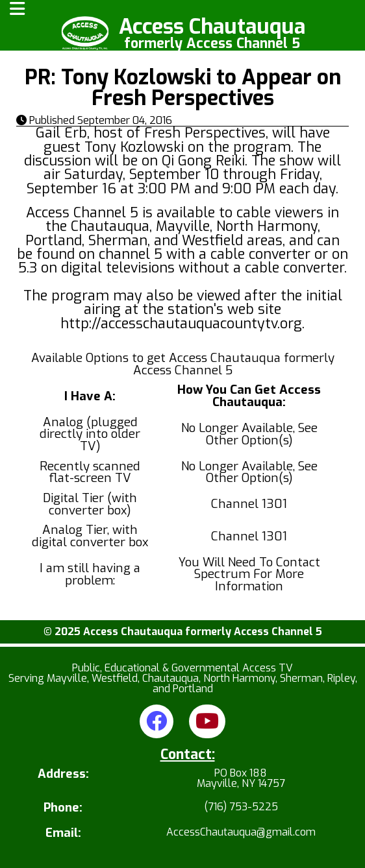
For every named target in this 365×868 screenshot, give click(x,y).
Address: (63, 775)
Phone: (63, 808)
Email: (63, 833)
